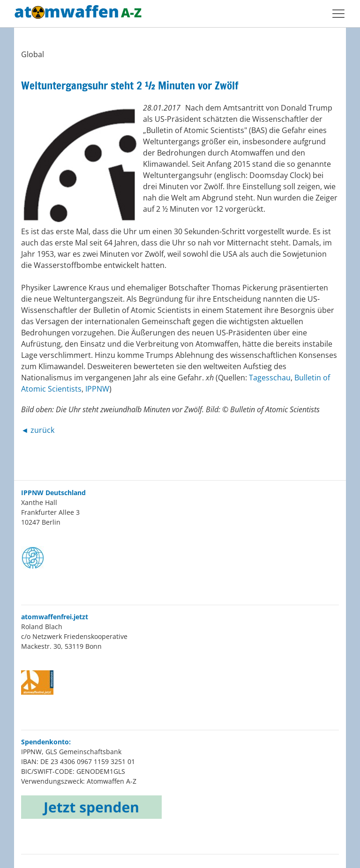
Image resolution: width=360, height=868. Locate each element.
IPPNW (97, 389)
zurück (42, 430)
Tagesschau (270, 378)
